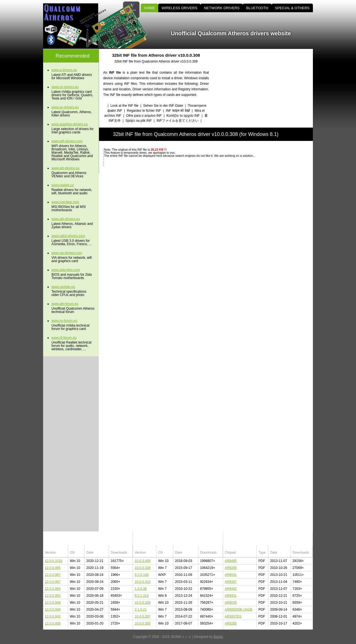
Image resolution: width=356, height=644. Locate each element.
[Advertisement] (266, 88)
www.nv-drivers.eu (65, 87)
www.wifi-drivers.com (67, 141)
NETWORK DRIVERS (222, 8)
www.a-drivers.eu (64, 70)
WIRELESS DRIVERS (180, 8)
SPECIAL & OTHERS (292, 8)
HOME (149, 8)
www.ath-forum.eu (65, 304)
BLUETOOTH (257, 8)
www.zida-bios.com (66, 270)
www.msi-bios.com (65, 202)
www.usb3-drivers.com (68, 236)
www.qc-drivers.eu (65, 107)
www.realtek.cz (63, 185)
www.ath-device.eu (65, 168)
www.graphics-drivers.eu (70, 124)
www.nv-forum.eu (64, 321)
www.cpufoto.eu (63, 287)
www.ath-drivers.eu (66, 219)
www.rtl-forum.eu (64, 338)
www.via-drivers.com (67, 253)
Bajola (218, 637)
